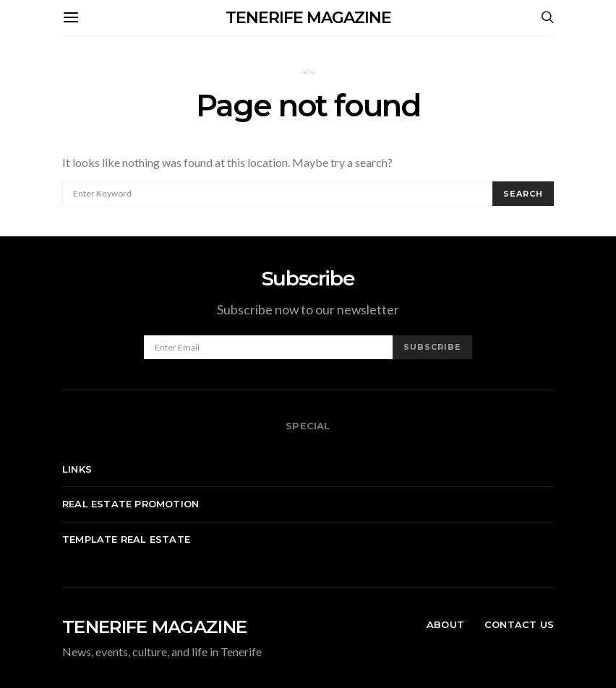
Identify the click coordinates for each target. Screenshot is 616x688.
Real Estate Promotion (131, 504)
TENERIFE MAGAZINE (308, 18)
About (445, 624)
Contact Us (519, 624)
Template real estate (126, 539)
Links (77, 469)
